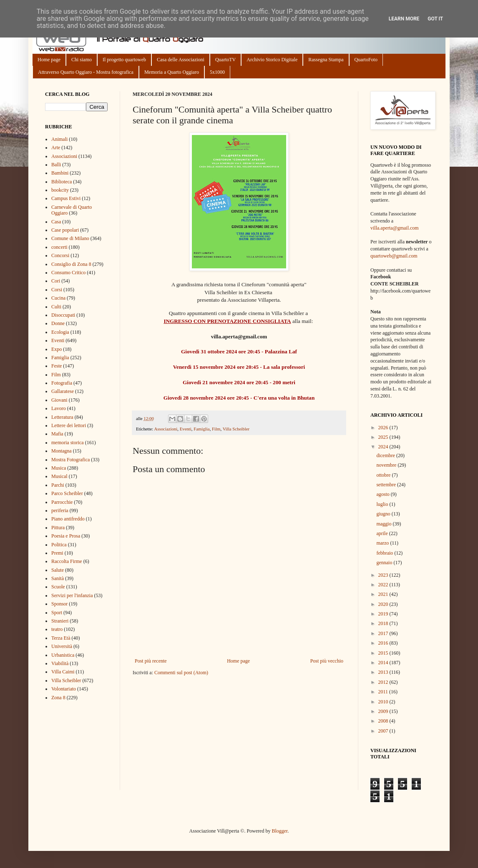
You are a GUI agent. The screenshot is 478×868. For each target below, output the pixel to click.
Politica (59, 545)
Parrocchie (62, 502)
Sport (57, 613)
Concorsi (60, 255)
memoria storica (68, 443)
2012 (384, 682)
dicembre (386, 455)
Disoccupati (63, 315)
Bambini (60, 173)
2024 (384, 447)
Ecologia (60, 332)
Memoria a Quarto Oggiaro (172, 72)
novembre (387, 465)
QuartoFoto (366, 60)
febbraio (385, 553)
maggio (384, 524)
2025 (384, 437)
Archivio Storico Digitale (272, 60)
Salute (58, 570)
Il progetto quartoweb (124, 60)
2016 (384, 643)
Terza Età (61, 638)
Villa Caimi (63, 672)
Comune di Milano (70, 238)
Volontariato (64, 689)
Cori (56, 281)
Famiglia (201, 429)
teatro (57, 629)
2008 (384, 721)
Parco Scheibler (67, 493)
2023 (384, 575)
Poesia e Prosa (66, 536)
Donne (58, 323)
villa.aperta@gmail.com (395, 228)
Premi (57, 553)
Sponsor (59, 604)
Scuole (58, 587)
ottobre (384, 475)
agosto (383, 494)
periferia (60, 510)
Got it (435, 19)
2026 (384, 428)
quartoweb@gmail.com (394, 256)
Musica (59, 468)
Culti (56, 307)
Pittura (58, 528)
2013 (384, 672)
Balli (56, 165)
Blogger (279, 831)
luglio (383, 504)
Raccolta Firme (67, 561)
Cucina (58, 298)
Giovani (59, 400)
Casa (56, 222)
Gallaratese (63, 391)
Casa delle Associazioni (181, 60)
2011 (384, 692)
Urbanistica (63, 655)
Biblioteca (62, 182)
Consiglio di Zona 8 (71, 264)
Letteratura (62, 417)
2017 (384, 633)
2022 (384, 585)
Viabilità (60, 663)
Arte (56, 148)
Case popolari (65, 230)
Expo (57, 349)
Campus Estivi (66, 198)
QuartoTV (225, 60)
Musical (59, 476)
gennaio (385, 563)
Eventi (186, 429)
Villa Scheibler (236, 429)
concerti (59, 247)
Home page (49, 60)
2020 (384, 604)
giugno (384, 514)
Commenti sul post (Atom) (181, 673)
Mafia (57, 434)
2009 (384, 711)
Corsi (57, 290)
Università (62, 646)
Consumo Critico (68, 273)
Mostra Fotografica (70, 460)
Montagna (62, 451)
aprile (382, 533)
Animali (59, 139)
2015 (384, 653)
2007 (384, 731)
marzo (383, 543)
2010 (384, 702)
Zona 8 (58, 698)
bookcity (60, 190)
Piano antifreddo (68, 519)
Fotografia (62, 383)
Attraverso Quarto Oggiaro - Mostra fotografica (86, 72)
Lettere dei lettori (69, 425)
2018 (384, 623)
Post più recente (151, 661)
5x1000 (217, 72)
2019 (384, 614)
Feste (57, 366)
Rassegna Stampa (326, 60)
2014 (384, 663)
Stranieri (60, 621)
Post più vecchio (327, 661)
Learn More (404, 19)
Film (216, 429)
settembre (387, 485)
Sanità (58, 578)
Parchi (58, 485)
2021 (384, 594)
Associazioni (166, 429)
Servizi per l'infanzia (72, 595)
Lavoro (59, 408)
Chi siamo (82, 60)
